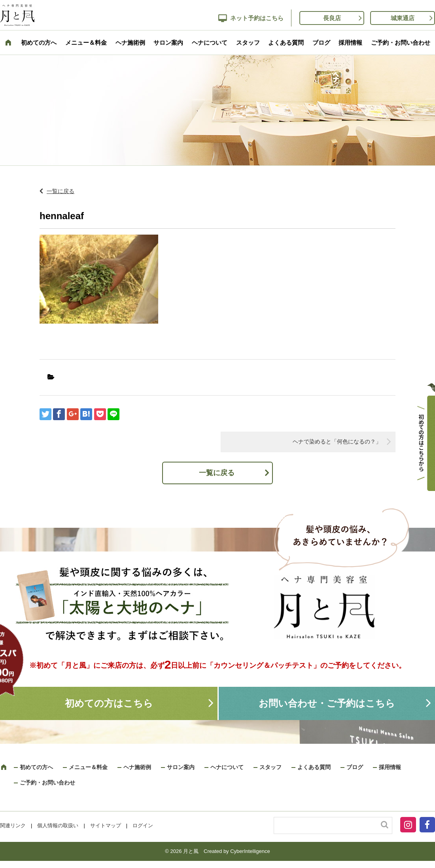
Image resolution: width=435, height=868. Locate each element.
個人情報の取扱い (58, 825)
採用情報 (350, 43)
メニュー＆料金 (86, 43)
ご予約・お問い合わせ (401, 43)
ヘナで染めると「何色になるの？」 (337, 442)
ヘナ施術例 (130, 43)
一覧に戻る (61, 191)
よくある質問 (286, 43)
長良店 (332, 18)
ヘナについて (210, 43)
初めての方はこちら (109, 703)
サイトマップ (106, 825)
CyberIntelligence (250, 851)
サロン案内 (168, 43)
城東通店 (403, 18)
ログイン (143, 825)
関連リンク (13, 825)
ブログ (321, 43)
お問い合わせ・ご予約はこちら (327, 703)
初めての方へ (39, 43)
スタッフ (248, 43)
